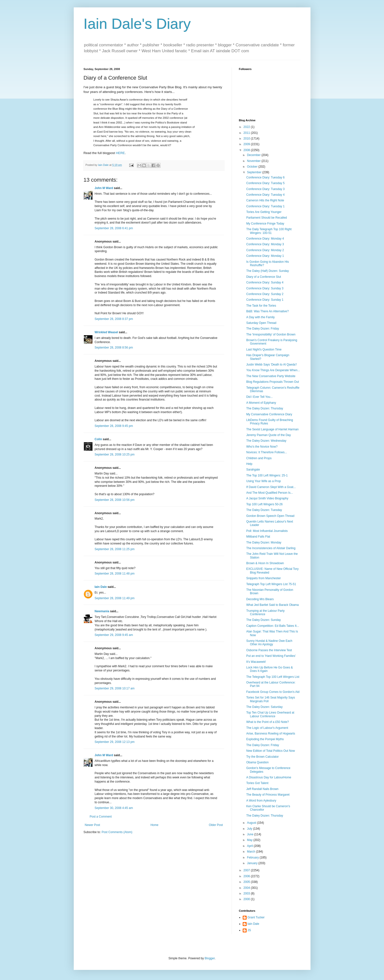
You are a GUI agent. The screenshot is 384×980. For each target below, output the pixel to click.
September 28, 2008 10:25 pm (115, 455)
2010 (247, 139)
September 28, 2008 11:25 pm (115, 549)
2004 (247, 888)
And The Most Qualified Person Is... (269, 493)
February (253, 857)
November (254, 161)
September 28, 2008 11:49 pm (115, 598)
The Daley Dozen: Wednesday (266, 441)
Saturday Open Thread (261, 323)
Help (249, 464)
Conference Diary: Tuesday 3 (265, 189)
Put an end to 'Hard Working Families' (271, 656)
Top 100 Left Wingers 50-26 (264, 504)
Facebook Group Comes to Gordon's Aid (273, 692)
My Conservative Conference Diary (269, 414)
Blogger (210, 958)
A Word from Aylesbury (261, 801)
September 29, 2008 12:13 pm (115, 742)
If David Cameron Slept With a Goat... (271, 487)
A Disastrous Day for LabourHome (269, 777)
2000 (247, 899)
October (253, 167)
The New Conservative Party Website (271, 376)
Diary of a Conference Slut (264, 277)
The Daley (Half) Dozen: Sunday (267, 271)
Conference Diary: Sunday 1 (265, 300)
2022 (247, 127)
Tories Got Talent (257, 783)
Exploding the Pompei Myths (265, 739)
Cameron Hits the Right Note (265, 200)
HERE (120, 153)
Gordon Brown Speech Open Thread (270, 516)
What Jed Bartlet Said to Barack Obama (272, 605)
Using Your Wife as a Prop (263, 481)
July (250, 829)
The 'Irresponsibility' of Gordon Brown (271, 334)
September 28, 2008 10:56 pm (115, 500)
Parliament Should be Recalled (266, 218)
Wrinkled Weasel (106, 332)
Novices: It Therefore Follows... (266, 452)
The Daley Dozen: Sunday (263, 620)
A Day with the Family (260, 317)
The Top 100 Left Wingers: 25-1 (267, 475)
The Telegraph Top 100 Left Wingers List (273, 677)
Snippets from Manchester (263, 578)
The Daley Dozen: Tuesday (264, 510)
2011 (247, 133)
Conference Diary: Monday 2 (265, 250)
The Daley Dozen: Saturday (264, 707)
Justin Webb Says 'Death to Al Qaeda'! (271, 365)
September (255, 172)
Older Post (216, 825)
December (254, 155)
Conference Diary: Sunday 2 (265, 294)
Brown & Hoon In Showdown (265, 563)
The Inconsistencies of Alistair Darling (271, 548)
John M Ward (104, 188)
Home (154, 825)
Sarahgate (253, 470)
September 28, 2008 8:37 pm (114, 319)
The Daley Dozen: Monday (264, 542)
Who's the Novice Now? (262, 447)
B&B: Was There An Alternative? (267, 311)
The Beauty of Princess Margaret (268, 795)
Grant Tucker (256, 917)
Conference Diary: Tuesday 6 (265, 177)
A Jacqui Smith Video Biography (267, 498)
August (252, 823)
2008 (247, 150)
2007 (247, 870)
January (253, 863)
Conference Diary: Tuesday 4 (265, 195)
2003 (247, 893)
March (251, 852)
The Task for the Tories (261, 306)
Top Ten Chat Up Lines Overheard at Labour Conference (270, 714)
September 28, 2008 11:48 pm (115, 574)
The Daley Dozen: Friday (263, 329)
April (250, 846)
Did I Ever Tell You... (259, 397)
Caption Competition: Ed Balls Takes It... (273, 626)
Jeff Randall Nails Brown (262, 789)
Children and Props (259, 458)
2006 (247, 876)
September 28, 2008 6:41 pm (114, 228)
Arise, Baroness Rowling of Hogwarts (271, 734)
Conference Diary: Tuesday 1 (265, 206)
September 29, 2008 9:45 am (114, 635)
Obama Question (257, 762)
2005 (247, 882)
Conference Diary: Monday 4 (265, 239)
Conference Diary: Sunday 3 (265, 288)
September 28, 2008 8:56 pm (114, 348)
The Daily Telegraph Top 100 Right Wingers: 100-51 (269, 231)
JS (249, 930)
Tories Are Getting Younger (264, 212)
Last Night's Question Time (264, 350)
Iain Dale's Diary (137, 24)
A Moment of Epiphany (261, 403)
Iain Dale (101, 587)
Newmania (102, 611)
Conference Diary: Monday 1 (265, 256)
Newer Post (92, 825)
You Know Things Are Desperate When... (273, 370)
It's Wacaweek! (256, 662)
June (250, 834)
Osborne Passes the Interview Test (269, 650)
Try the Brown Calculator (262, 757)
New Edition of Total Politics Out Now (270, 751)
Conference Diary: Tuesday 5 (265, 183)
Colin (98, 439)
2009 (247, 144)
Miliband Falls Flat (258, 537)
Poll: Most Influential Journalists (267, 531)
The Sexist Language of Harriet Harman (272, 429)
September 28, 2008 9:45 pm (114, 426)
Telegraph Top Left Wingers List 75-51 (271, 584)
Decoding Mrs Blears (260, 599)
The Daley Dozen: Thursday (265, 408)
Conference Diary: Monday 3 (265, 244)
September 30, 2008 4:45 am (114, 808)
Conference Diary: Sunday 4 (265, 282)
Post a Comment (101, 817)
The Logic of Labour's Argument (267, 728)
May (250, 840)
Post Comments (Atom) (117, 832)
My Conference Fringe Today (265, 224)
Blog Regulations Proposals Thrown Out (272, 382)
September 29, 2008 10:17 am (115, 688)
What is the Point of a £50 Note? (267, 722)
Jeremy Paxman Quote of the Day (268, 435)
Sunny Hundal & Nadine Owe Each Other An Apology (269, 643)
